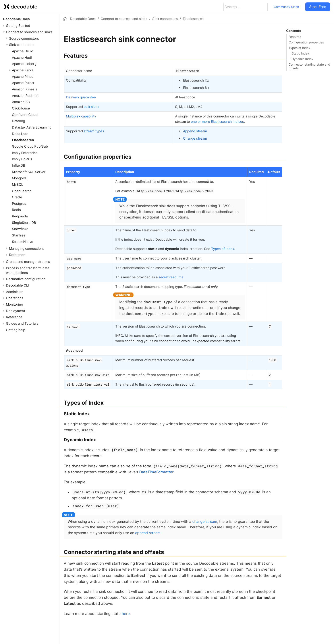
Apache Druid (23, 51)
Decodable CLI (17, 285)
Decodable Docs (16, 19)
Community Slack (286, 7)
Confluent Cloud (25, 115)
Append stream (195, 131)
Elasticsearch (23, 140)
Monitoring (14, 304)
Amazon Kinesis (25, 89)
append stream (148, 533)
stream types (94, 131)
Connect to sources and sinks (29, 32)
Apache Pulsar (23, 83)
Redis (16, 210)
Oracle (17, 197)
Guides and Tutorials (22, 323)
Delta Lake (20, 134)
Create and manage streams (28, 262)
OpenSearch (22, 191)
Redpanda (20, 216)
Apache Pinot (22, 77)
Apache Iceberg (24, 64)
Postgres (19, 204)
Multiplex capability (81, 116)
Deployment (15, 311)
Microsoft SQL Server (29, 172)
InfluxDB (19, 165)
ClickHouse (21, 108)
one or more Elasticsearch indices (217, 122)
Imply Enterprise (25, 153)
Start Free (318, 7)
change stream (205, 521)
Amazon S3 (21, 102)
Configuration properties (306, 42)
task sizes (91, 107)
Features (295, 37)
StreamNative (23, 242)
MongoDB (20, 178)
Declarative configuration (26, 279)
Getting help (16, 330)
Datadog (18, 121)
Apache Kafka (23, 70)
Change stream (195, 138)
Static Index (300, 53)
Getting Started (18, 26)
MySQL (17, 184)
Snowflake (20, 229)
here (126, 614)
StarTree (19, 235)
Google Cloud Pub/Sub (30, 146)
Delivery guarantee (81, 97)
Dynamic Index (303, 59)
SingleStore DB (24, 223)
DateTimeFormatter (156, 472)
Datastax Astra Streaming (32, 127)
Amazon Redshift (25, 96)
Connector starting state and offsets (309, 66)
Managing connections (27, 249)
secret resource (171, 277)
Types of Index (299, 48)
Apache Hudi (22, 58)
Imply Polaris (22, 159)
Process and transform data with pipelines (28, 270)
